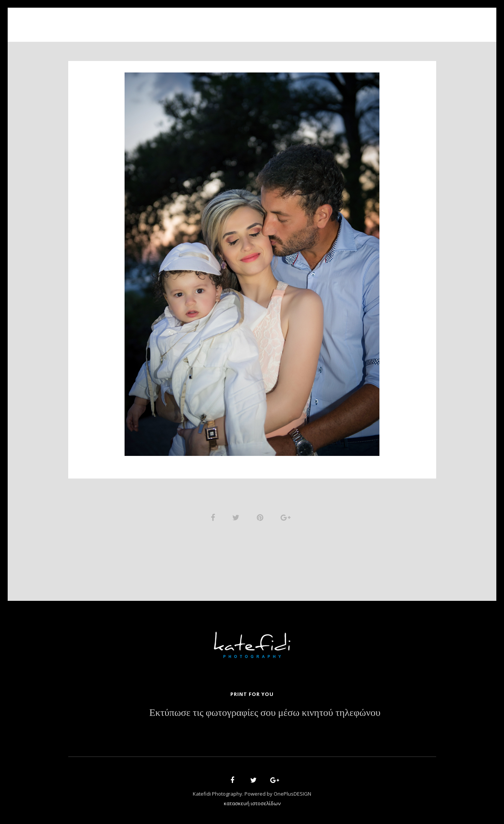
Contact (340, 20)
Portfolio (247, 20)
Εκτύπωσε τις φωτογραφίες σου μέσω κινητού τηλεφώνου (265, 713)
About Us (201, 20)
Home (164, 20)
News (305, 20)
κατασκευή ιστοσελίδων (252, 803)
